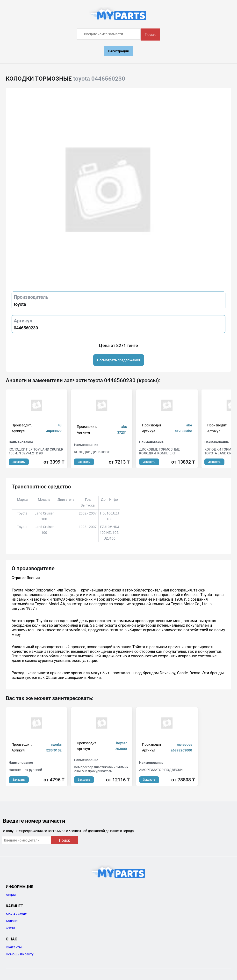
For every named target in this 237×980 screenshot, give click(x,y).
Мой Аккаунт (16, 914)
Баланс (12, 921)
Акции (11, 895)
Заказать (19, 462)
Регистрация (118, 51)
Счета (11, 928)
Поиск (150, 35)
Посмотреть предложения (119, 360)
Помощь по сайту (20, 954)
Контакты (14, 947)
